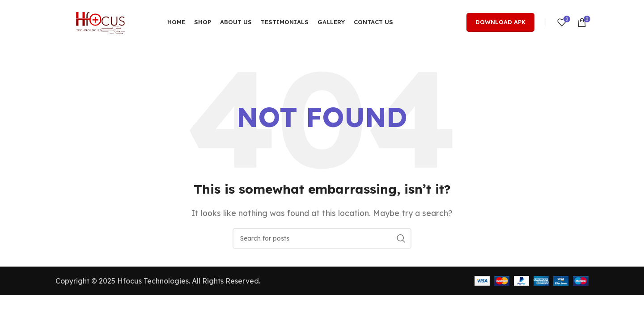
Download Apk (500, 22)
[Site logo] (100, 21)
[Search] (322, 238)
